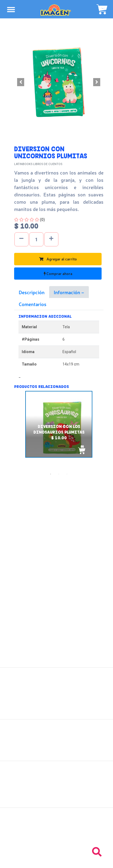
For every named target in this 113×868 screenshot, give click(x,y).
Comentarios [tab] (33, 304)
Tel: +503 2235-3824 (56, 831)
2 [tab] (59, 474)
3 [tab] (67, 474)
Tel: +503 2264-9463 (57, 837)
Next (108, 431)
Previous (10, 431)
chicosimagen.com (72, 861)
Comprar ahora (58, 273)
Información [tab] (68, 292)
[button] (21, 82)
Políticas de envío (57, 737)
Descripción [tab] (32, 292)
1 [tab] (51, 474)
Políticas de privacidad (57, 749)
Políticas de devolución (56, 743)
